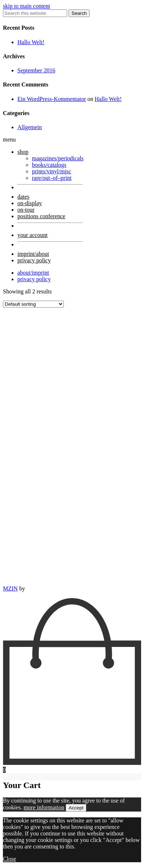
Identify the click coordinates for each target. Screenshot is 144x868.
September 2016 (36, 70)
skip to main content (26, 6)
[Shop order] (33, 304)
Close (9, 859)
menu (9, 139)
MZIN (10, 588)
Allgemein (30, 127)
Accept (76, 808)
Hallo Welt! (31, 42)
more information (44, 807)
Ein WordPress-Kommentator (52, 99)
